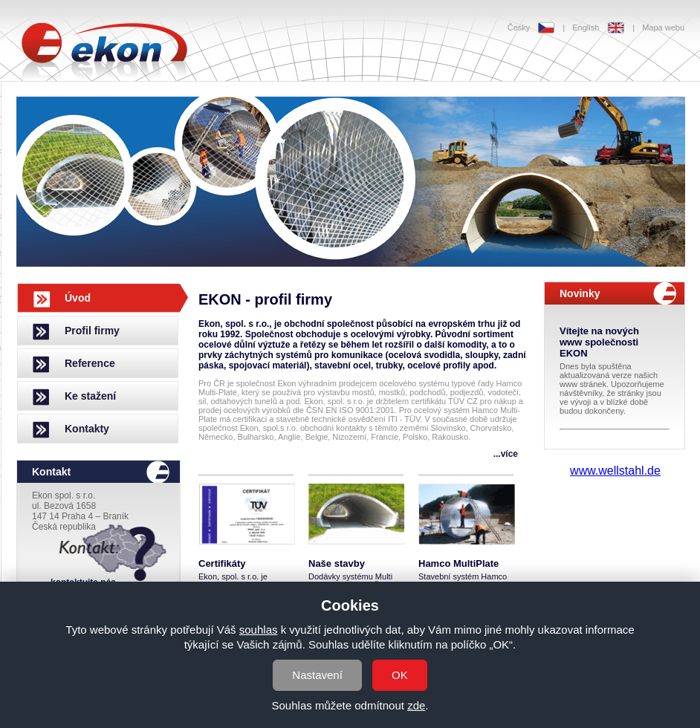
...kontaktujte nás (80, 582)
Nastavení (317, 675)
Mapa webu (663, 27)
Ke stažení (90, 396)
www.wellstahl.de (615, 471)
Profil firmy (92, 331)
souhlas (259, 630)
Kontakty (87, 429)
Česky (519, 27)
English (586, 27)
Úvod (78, 298)
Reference (90, 363)
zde (416, 705)
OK (400, 675)
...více (506, 454)
